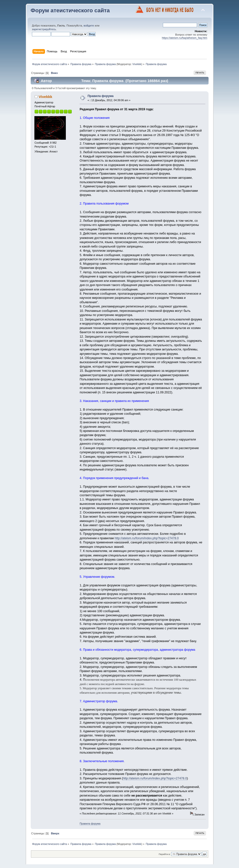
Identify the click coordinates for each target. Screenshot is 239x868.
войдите (89, 26)
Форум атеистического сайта (70, 10)
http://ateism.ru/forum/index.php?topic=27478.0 (147, 538)
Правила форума (100, 96)
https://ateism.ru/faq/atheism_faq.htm (185, 38)
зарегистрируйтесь (44, 29)
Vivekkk (137, 64)
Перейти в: (165, 854)
